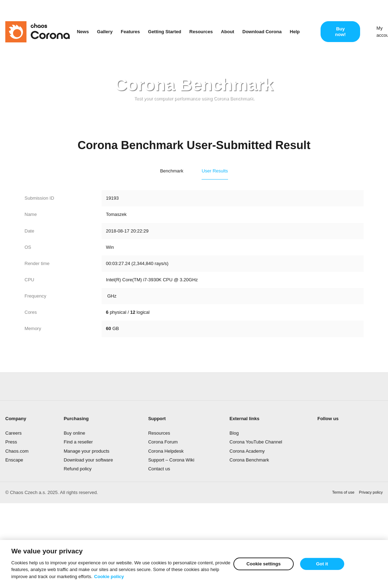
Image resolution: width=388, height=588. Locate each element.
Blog (234, 433)
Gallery (105, 32)
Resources (201, 32)
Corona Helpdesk (166, 451)
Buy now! (340, 32)
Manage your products (86, 451)
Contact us (159, 469)
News (83, 32)
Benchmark (172, 171)
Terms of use (343, 492)
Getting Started (165, 32)
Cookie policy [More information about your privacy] (109, 577)
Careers (13, 433)
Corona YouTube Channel (256, 442)
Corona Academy (247, 451)
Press (11, 442)
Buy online (74, 433)
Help (295, 32)
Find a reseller (78, 442)
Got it (322, 564)
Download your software (88, 460)
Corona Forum (163, 442)
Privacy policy (371, 492)
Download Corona (262, 32)
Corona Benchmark (249, 460)
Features (130, 32)
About (228, 32)
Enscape (14, 460)
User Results (215, 171)
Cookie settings (264, 564)
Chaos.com (17, 451)
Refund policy (77, 469)
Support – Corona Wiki (171, 460)
